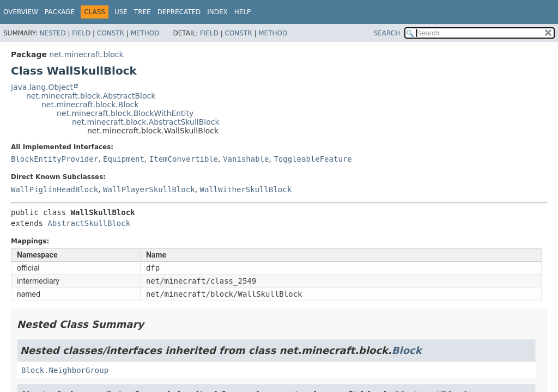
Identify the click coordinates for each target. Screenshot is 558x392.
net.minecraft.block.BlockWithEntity (125, 113)
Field (81, 33)
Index (217, 12)
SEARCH (387, 33)
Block (407, 350)
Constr (111, 33)
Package (60, 12)
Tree (142, 12)
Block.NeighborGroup (65, 370)
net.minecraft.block (86, 54)
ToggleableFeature (313, 159)
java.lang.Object (42, 87)
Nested (52, 33)
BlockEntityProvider (54, 159)
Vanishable (246, 159)
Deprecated (179, 12)
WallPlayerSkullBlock (149, 189)
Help (243, 12)
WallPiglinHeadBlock (54, 189)
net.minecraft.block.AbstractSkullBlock (146, 122)
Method (145, 33)
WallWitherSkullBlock (246, 189)
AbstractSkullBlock (89, 223)
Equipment (124, 159)
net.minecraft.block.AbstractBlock (91, 96)
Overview (21, 12)
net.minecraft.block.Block (90, 105)
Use (121, 12)
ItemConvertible (184, 159)
